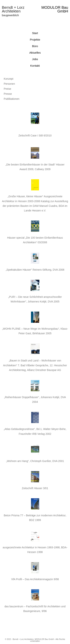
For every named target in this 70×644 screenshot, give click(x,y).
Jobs (35, 59)
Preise (7, 89)
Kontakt (35, 66)
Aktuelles (35, 53)
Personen (9, 84)
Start (35, 33)
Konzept (8, 79)
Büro (35, 46)
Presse (8, 94)
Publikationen (12, 99)
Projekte (35, 40)
